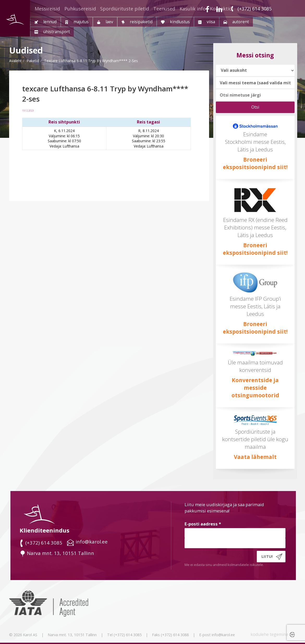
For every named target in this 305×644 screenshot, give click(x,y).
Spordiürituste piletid (125, 9)
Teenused (164, 9)
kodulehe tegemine (269, 634)
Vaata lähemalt (255, 457)
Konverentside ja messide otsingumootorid (255, 388)
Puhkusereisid (80, 9)
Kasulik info (193, 9)
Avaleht (15, 61)
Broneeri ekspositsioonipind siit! (255, 163)
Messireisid (47, 9)
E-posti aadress (203, 524)
